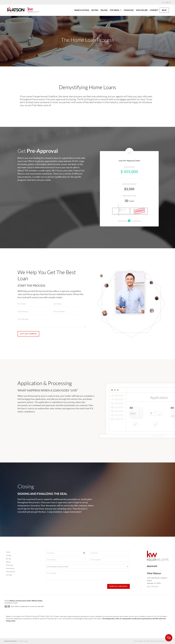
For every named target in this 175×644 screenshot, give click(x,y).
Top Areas (116, 10)
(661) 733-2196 (152, 587)
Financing (129, 10)
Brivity (14, 641)
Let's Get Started (28, 334)
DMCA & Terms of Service (154, 641)
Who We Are (142, 10)
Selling (104, 10)
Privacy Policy (139, 641)
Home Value (10, 568)
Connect (154, 10)
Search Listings (82, 10)
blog (164, 10)
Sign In (166, 2)
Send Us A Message (118, 586)
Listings (9, 555)
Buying (95, 10)
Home (8, 552)
